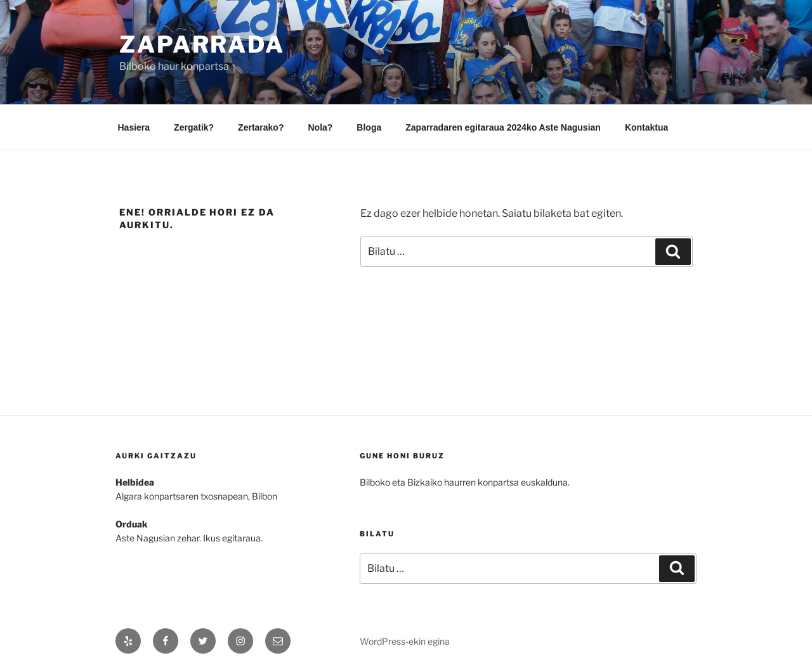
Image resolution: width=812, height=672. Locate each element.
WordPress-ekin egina (405, 641)
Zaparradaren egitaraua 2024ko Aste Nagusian (503, 127)
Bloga (369, 127)
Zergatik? (194, 127)
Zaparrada (202, 44)
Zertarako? (261, 127)
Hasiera (134, 127)
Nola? (320, 127)
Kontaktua (646, 127)
